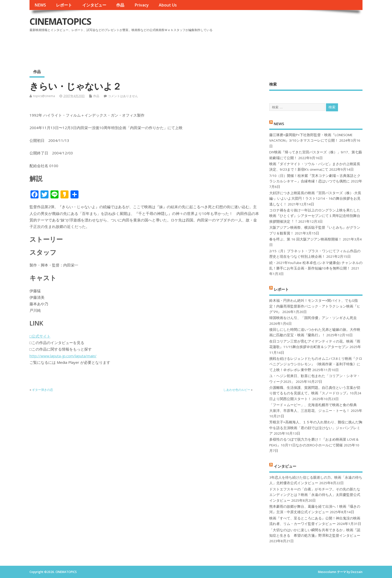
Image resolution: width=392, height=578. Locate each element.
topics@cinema (44, 96)
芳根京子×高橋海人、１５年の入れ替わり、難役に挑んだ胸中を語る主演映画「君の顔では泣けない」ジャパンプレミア (316, 428)
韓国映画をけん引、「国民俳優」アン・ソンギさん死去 (313, 318)
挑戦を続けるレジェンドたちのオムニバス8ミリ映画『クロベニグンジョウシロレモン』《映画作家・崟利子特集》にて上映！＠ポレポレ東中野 (316, 364)
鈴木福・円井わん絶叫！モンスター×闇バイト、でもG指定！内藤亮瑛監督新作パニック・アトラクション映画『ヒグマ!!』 (315, 306)
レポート (64, 5)
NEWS (40, 5)
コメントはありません (123, 96)
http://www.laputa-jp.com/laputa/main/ (63, 356)
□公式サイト (40, 336)
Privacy (142, 5)
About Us (168, 5)
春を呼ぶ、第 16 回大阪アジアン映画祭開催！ (305, 239)
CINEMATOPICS (60, 21)
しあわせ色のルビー (237, 390)
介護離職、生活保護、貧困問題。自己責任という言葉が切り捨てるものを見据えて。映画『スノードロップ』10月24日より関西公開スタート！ (315, 393)
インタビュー (94, 5)
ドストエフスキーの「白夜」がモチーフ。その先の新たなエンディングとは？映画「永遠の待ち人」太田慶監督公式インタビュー (315, 495)
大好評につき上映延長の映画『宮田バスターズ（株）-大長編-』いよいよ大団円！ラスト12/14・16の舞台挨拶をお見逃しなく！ (315, 199)
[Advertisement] (267, 47)
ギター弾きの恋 (42, 390)
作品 (120, 5)
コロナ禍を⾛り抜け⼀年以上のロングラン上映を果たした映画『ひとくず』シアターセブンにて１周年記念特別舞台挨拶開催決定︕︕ (315, 216)
